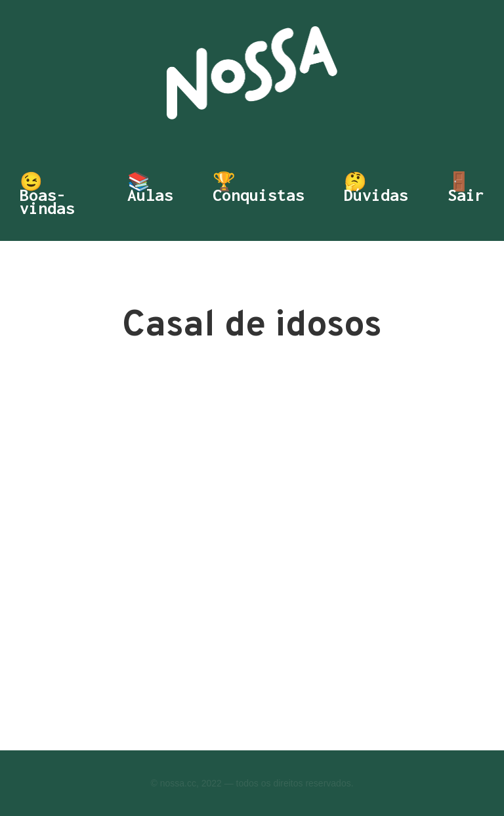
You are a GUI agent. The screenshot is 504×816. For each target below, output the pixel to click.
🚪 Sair (466, 190)
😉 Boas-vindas (47, 195)
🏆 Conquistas (259, 190)
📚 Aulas (150, 190)
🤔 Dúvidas (376, 190)
